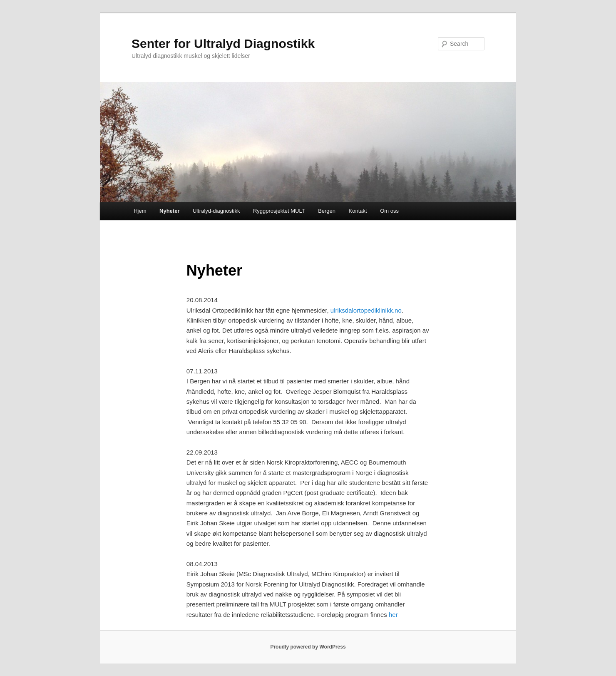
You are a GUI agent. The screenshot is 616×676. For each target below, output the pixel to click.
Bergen (327, 211)
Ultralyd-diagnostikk (216, 211)
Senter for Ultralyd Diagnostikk (223, 43)
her (393, 615)
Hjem (140, 211)
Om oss (389, 211)
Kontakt (358, 211)
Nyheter (169, 211)
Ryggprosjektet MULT (279, 211)
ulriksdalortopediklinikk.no (366, 310)
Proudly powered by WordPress (308, 647)
